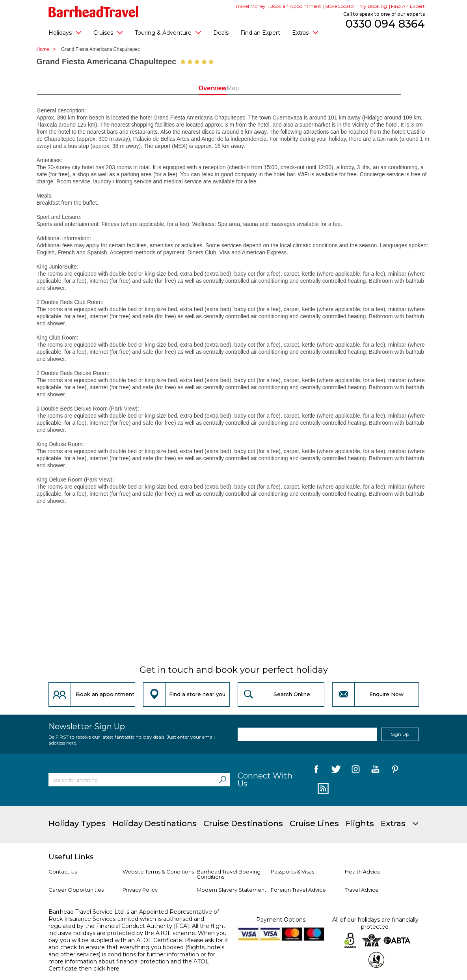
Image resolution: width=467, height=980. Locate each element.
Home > (48, 49)
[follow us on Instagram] (356, 771)
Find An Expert (408, 6)
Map (269, 88)
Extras (305, 32)
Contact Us (63, 872)
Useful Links (71, 857)
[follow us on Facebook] (316, 771)
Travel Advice (362, 890)
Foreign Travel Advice (298, 890)
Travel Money (250, 6)
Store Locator (340, 6)
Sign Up (400, 734)
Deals (221, 33)
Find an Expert (260, 33)
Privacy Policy (140, 890)
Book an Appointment (295, 6)
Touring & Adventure (168, 32)
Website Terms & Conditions (158, 872)
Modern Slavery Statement (232, 890)
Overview (198, 88)
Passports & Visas (292, 872)
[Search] (223, 780)
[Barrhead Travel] (94, 12)
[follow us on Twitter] (336, 771)
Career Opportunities (76, 890)
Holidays (65, 32)
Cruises (108, 32)
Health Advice (363, 872)
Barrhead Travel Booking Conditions (229, 874)
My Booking (373, 6)
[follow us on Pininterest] (395, 771)
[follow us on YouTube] (375, 771)
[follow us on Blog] (322, 789)
